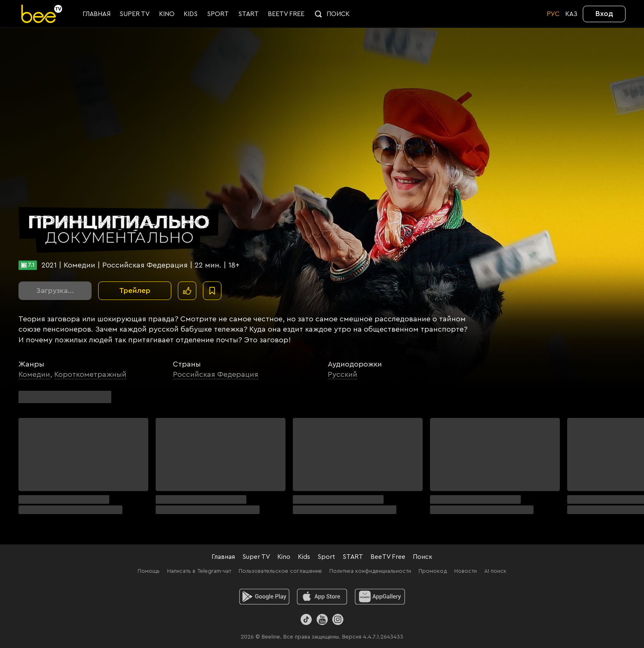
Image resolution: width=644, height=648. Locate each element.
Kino (284, 557)
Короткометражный (90, 374)
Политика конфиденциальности (370, 571)
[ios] (322, 597)
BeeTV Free (388, 557)
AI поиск (495, 571)
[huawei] (380, 597)
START (353, 557)
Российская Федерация (216, 374)
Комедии (34, 374)
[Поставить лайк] (187, 291)
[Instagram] (338, 619)
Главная (223, 557)
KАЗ (571, 14)
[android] (264, 597)
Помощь (149, 571)
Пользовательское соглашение (280, 571)
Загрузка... (55, 291)
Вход (604, 14)
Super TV (256, 557)
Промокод (433, 571)
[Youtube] (322, 619)
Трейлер (135, 291)
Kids (304, 557)
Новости (466, 571)
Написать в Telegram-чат (199, 571)
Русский (343, 374)
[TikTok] (306, 619)
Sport (326, 557)
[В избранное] (212, 291)
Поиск (423, 557)
